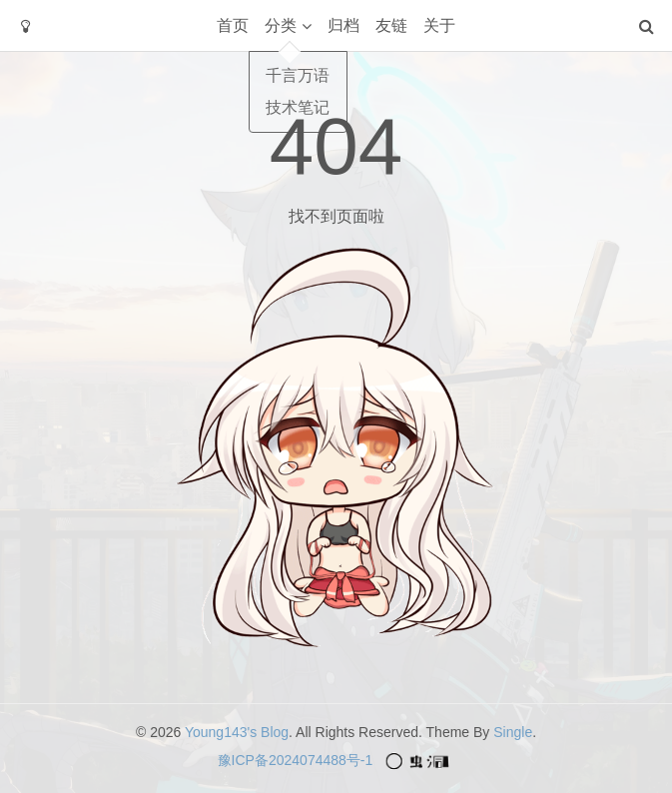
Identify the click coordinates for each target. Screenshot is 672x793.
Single (513, 732)
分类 (281, 25)
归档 (343, 25)
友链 (391, 25)
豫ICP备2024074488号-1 (296, 760)
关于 (439, 25)
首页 (233, 25)
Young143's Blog (237, 732)
